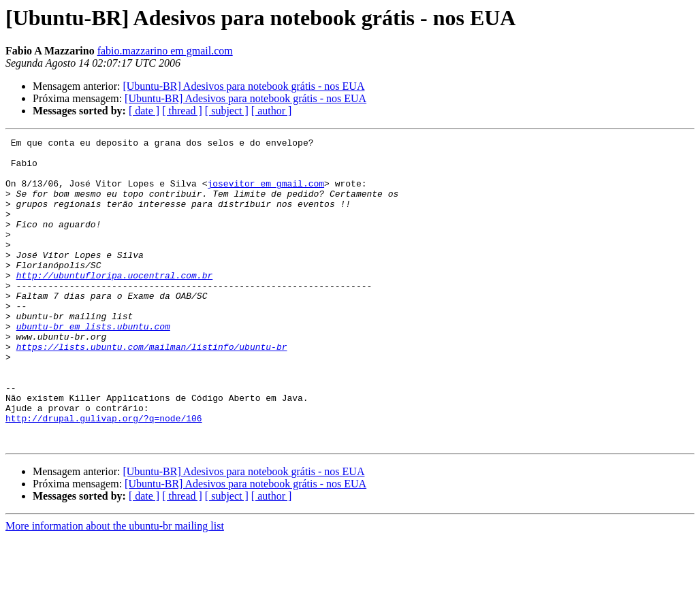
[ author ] (272, 111)
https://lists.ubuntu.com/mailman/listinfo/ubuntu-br (152, 389)
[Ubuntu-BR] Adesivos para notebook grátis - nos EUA (243, 86)
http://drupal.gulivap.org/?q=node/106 (104, 475)
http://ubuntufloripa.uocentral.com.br (115, 304)
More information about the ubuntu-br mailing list (115, 587)
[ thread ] (182, 111)
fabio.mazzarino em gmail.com (165, 51)
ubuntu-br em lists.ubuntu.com (93, 365)
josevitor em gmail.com (266, 193)
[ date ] (144, 111)
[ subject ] (227, 111)
